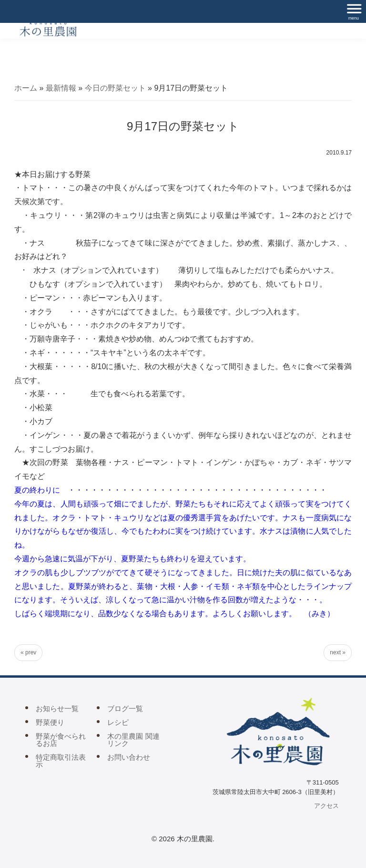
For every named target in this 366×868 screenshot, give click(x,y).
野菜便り (50, 722)
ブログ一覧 (125, 708)
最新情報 (61, 88)
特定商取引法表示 (61, 761)
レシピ (118, 722)
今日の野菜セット (115, 88)
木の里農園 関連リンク (133, 740)
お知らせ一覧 (57, 708)
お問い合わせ (129, 757)
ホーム (26, 88)
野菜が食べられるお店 (61, 740)
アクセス (326, 806)
